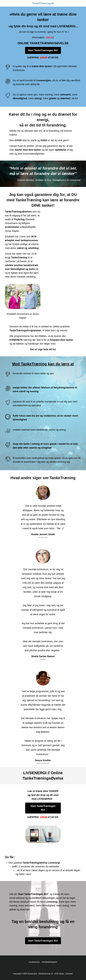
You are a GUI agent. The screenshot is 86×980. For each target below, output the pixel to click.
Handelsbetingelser (50, 962)
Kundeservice (34, 962)
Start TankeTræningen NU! (43, 50)
